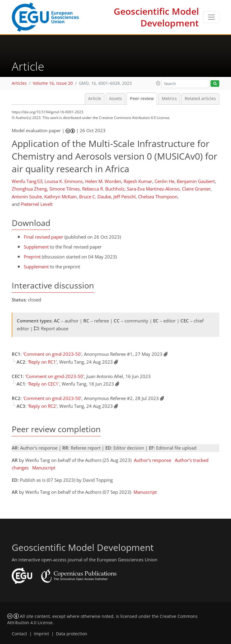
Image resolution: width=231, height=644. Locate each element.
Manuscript (44, 468)
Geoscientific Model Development (156, 17)
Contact (19, 634)
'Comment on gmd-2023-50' (52, 354)
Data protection (72, 634)
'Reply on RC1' (42, 362)
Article (95, 99)
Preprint (32, 257)
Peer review (142, 99)
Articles (19, 83)
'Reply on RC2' (42, 406)
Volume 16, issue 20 (53, 83)
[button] (158, 83)
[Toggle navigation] (211, 17)
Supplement (36, 247)
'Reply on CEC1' (43, 384)
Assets (116, 99)
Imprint (42, 634)
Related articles (200, 99)
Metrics (169, 99)
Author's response (152, 460)
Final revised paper (43, 237)
